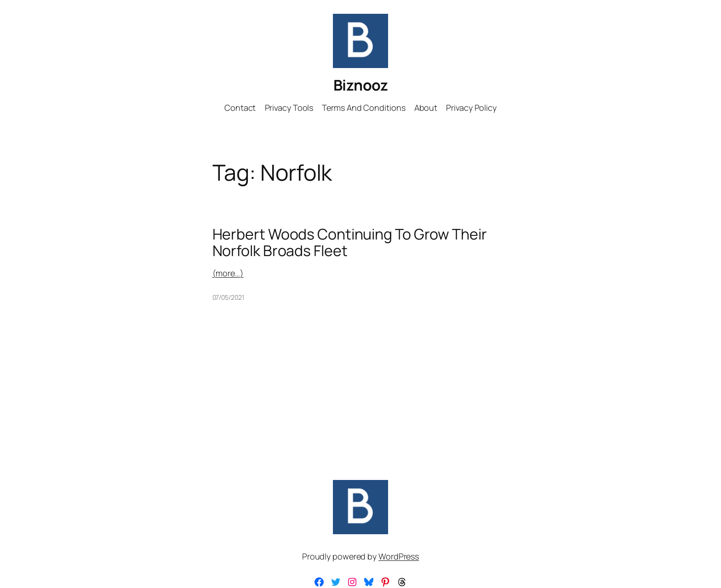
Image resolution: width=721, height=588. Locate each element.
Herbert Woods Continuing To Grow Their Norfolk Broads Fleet (350, 242)
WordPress (399, 556)
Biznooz (361, 85)
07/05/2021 (228, 297)
